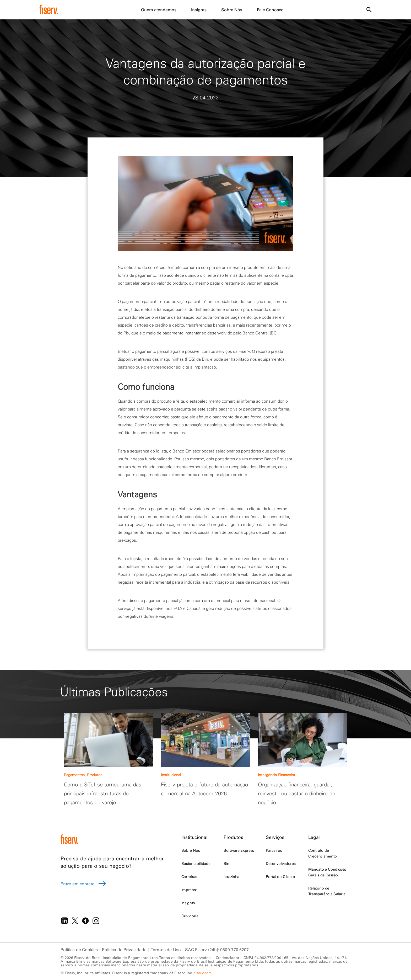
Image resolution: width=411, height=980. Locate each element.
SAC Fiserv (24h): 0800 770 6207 (217, 950)
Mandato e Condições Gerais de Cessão (327, 872)
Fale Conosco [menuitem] (270, 10)
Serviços (275, 837)
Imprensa (190, 890)
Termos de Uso (166, 950)
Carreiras (189, 877)
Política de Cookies (79, 950)
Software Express (239, 850)
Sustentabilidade (196, 864)
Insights (188, 903)
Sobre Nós (191, 850)
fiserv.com (203, 973)
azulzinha (231, 877)
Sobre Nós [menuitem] (232, 10)
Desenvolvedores (281, 864)
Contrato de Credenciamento (323, 853)
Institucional (194, 837)
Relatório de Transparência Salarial (327, 891)
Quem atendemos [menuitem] (159, 10)
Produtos (233, 837)
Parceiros (274, 850)
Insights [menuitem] (199, 10)
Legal (314, 837)
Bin (226, 864)
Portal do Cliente (280, 877)
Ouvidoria (190, 916)
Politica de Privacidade (124, 950)
